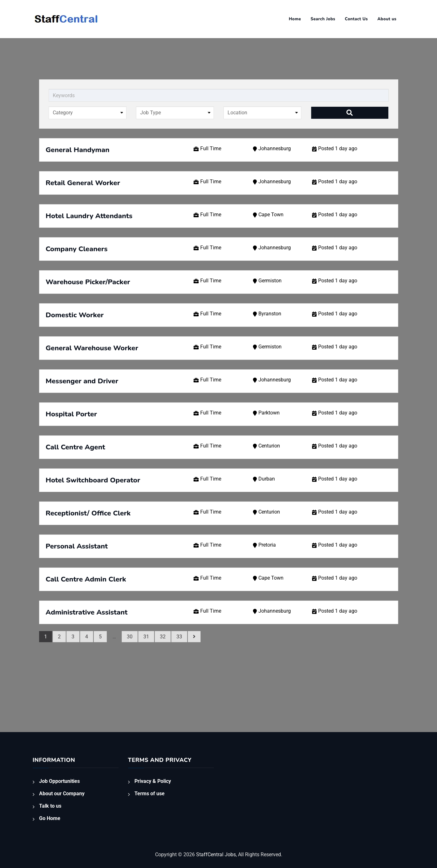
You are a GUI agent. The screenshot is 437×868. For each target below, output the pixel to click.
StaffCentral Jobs (216, 855)
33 (179, 637)
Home (295, 19)
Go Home (50, 818)
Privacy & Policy (153, 781)
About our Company (62, 794)
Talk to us (50, 806)
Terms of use (150, 794)
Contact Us (356, 19)
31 (146, 637)
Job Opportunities (59, 781)
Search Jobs (323, 19)
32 (163, 637)
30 (130, 637)
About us (387, 19)
